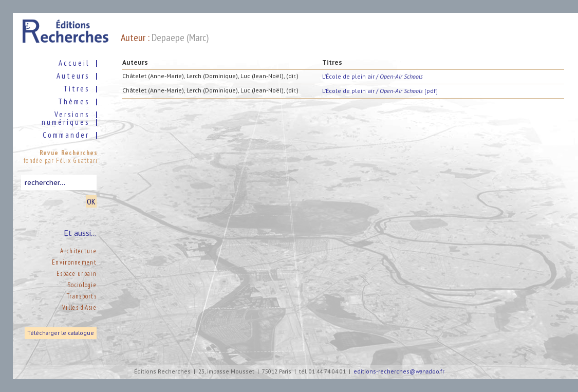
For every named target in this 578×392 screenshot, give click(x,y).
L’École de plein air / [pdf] (380, 91)
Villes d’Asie (79, 307)
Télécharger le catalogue (61, 333)
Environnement (74, 262)
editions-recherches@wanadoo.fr (399, 372)
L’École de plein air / (372, 76)
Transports (82, 296)
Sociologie (82, 285)
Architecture (78, 251)
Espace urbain (77, 274)
